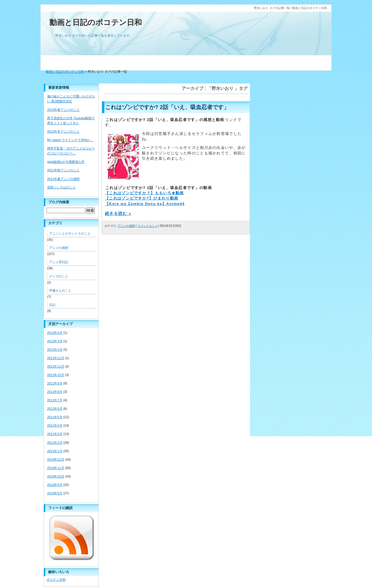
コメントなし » (147, 226)
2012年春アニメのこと (63, 110)
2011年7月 (55, 400)
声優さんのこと (60, 291)
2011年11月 (56, 366)
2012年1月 (55, 350)
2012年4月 (55, 333)
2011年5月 (55, 417)
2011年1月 (55, 451)
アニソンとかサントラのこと (70, 234)
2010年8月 (55, 493)
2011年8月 (55, 392)
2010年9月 (55, 485)
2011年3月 (55, 434)
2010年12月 (56, 459)
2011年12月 (56, 358)
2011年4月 (55, 425)
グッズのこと (59, 276)
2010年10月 (56, 476)
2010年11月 (56, 468)
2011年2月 (55, 443)
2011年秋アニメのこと (63, 170)
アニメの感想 (126, 226)
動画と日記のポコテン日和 (96, 22)
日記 (52, 305)
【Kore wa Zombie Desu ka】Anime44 (145, 204)
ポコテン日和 (56, 580)
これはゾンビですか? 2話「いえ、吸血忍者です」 (167, 107)
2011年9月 (55, 383)
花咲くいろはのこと (61, 187)
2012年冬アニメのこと (63, 131)
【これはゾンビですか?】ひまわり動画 (142, 198)
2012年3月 (55, 341)
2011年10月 (56, 375)
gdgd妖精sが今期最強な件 (66, 162)
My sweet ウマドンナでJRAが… (70, 140)
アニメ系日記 (59, 262)
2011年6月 (55, 409)
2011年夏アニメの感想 (63, 179)
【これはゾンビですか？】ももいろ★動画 (144, 193)
